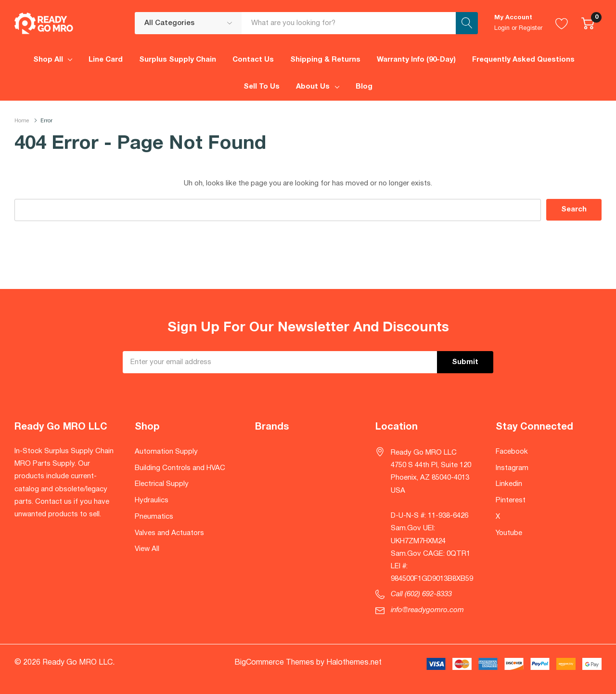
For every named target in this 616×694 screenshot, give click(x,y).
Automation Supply (166, 452)
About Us (313, 87)
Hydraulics (152, 500)
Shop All (48, 60)
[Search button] (467, 23)
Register (531, 28)
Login (502, 28)
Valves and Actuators (169, 533)
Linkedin (509, 484)
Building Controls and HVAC (180, 468)
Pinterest (511, 500)
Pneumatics (154, 517)
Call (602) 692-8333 (421, 594)
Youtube (509, 533)
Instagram (512, 468)
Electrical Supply (162, 484)
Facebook (512, 452)
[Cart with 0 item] (588, 23)
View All (147, 549)
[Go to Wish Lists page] (562, 23)
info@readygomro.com (427, 610)
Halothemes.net (354, 663)
